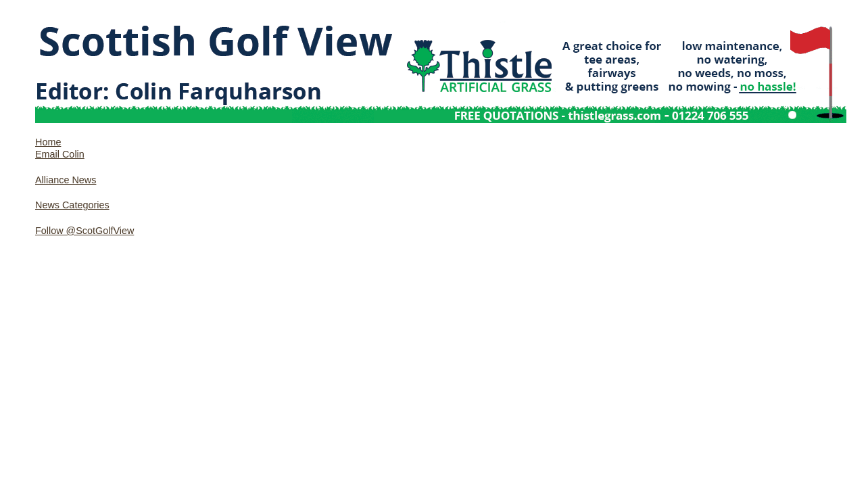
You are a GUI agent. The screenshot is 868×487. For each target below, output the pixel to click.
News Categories (72, 205)
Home (48, 142)
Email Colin (60, 154)
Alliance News (66, 180)
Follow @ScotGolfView (85, 231)
